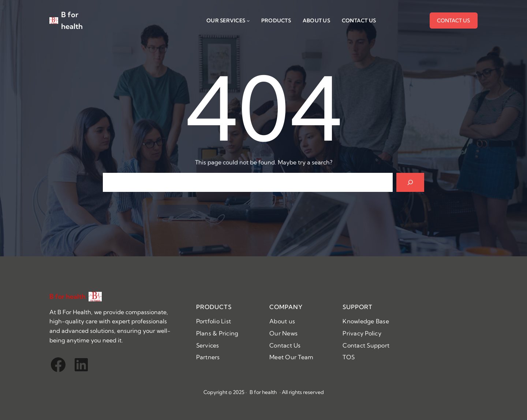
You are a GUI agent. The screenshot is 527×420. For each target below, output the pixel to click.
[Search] (410, 182)
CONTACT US (453, 21)
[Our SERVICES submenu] (248, 21)
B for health (68, 296)
